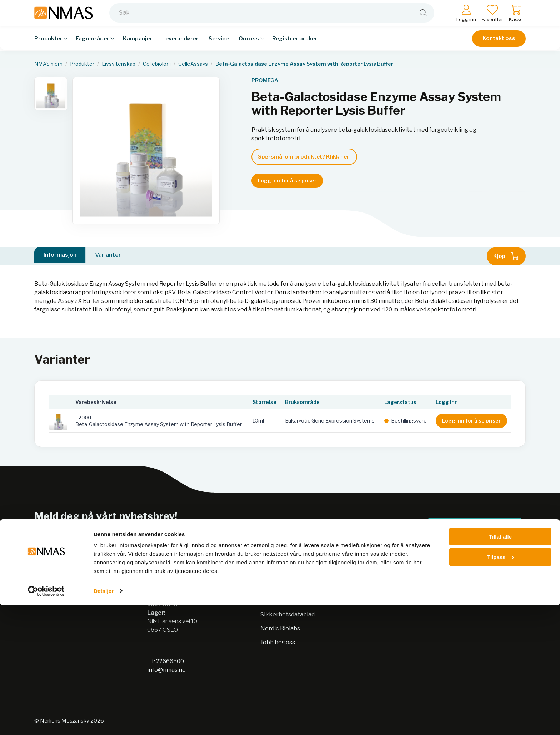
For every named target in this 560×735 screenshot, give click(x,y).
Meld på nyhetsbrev (475, 526)
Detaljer (104, 721)
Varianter (108, 256)
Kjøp (506, 256)
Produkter (82, 64)
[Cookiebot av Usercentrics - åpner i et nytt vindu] (46, 721)
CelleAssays (193, 64)
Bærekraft (275, 587)
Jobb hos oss (278, 642)
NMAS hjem (48, 64)
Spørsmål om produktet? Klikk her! (304, 157)
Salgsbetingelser (397, 587)
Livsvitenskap (119, 64)
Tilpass (501, 687)
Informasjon (60, 256)
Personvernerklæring (290, 601)
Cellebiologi (157, 64)
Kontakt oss (499, 44)
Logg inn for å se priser (287, 181)
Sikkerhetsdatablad (287, 614)
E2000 (83, 417)
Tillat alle (500, 667)
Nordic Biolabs (280, 628)
